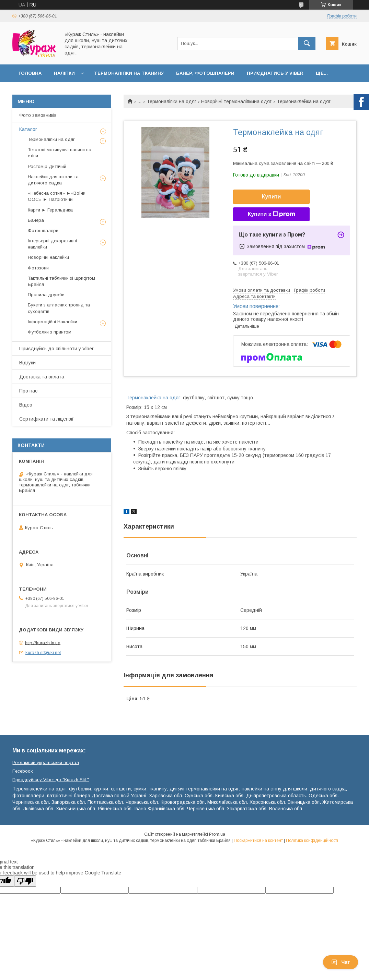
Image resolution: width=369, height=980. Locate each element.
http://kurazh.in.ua (43, 643)
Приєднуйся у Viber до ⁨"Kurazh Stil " (51, 780)
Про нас (28, 391)
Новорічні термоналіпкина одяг (236, 101)
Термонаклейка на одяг (153, 398)
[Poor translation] (25, 881)
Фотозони (38, 268)
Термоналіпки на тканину (129, 73)
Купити (272, 197)
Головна (30, 73)
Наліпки (64, 73)
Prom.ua (217, 834)
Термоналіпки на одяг (171, 101)
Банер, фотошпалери (205, 73)
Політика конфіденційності (312, 840)
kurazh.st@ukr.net (43, 652)
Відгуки (27, 363)
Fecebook (23, 771)
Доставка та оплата (42, 377)
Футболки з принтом (50, 332)
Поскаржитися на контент (258, 840)
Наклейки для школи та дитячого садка (53, 180)
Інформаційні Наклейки (53, 322)
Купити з (271, 214)
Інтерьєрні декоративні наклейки (52, 244)
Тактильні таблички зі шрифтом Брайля (61, 281)
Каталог (28, 129)
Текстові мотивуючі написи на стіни (60, 153)
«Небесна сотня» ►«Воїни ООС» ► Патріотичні (57, 196)
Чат (341, 962)
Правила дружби (46, 295)
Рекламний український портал (46, 763)
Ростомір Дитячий (47, 166)
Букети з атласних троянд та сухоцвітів (59, 308)
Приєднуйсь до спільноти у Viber (56, 349)
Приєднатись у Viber (275, 73)
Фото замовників (38, 115)
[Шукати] (307, 44)
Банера (36, 220)
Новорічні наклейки (48, 257)
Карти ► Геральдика (50, 210)
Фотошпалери (43, 231)
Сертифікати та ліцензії (46, 419)
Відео (26, 405)
